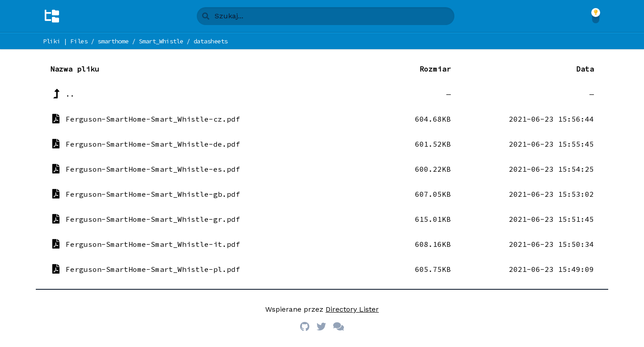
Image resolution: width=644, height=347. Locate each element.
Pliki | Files (65, 41)
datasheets (211, 41)
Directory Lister (352, 309)
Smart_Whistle (161, 41)
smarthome (113, 41)
